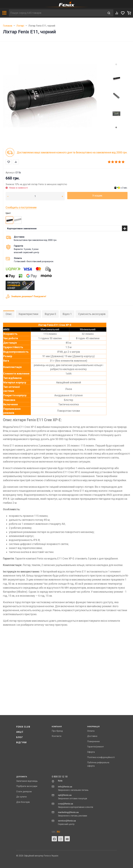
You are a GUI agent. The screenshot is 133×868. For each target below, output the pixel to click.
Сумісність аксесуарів (92, 314)
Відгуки (21, 742)
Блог (20, 737)
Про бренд (57, 731)
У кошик (97, 196)
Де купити (21, 797)
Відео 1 (67, 314)
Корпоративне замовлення (22, 229)
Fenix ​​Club (23, 727)
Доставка (92, 736)
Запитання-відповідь (27, 781)
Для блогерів (23, 802)
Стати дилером (24, 792)
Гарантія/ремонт (96, 747)
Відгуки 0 (50, 314)
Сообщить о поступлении (21, 207)
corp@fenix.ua (65, 804)
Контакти (57, 736)
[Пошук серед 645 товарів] (57, 13)
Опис (9, 314)
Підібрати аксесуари (27, 786)
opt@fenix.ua (65, 795)
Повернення (93, 741)
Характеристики (28, 314)
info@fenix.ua (65, 787)
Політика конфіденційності (101, 757)
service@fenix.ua (67, 821)
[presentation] (116, 65)
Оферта (91, 752)
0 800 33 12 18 (60, 777)
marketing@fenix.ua (68, 812)
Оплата (91, 731)
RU (58, 832)
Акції (20, 732)
